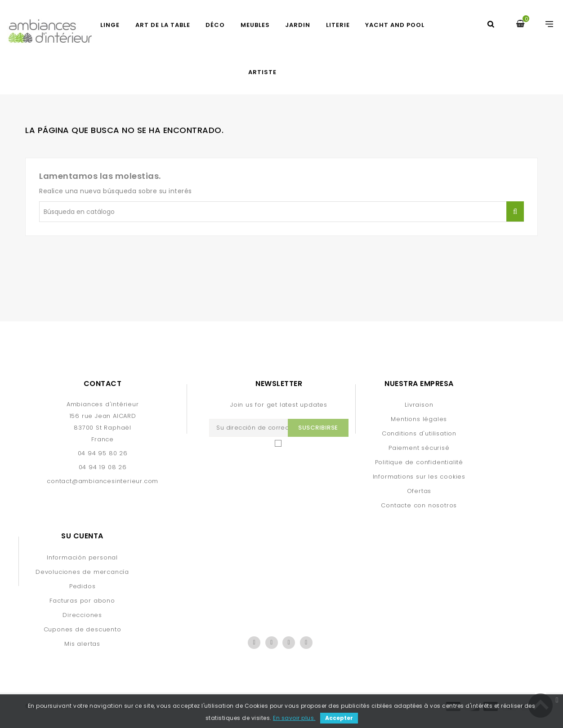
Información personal (82, 557)
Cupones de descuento (83, 629)
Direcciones (82, 615)
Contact (103, 384)
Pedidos (83, 586)
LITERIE (338, 25)
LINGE (110, 25)
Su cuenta (82, 536)
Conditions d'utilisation (419, 433)
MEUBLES (255, 25)
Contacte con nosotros (419, 505)
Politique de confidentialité (419, 462)
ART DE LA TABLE (163, 25)
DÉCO (215, 25)
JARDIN (298, 25)
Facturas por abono (82, 601)
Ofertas (419, 491)
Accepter (339, 718)
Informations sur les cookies (419, 477)
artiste (262, 72)
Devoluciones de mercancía (82, 572)
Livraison (419, 405)
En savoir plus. (294, 718)
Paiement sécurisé (419, 448)
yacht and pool (395, 25)
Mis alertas (82, 644)
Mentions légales (419, 419)
